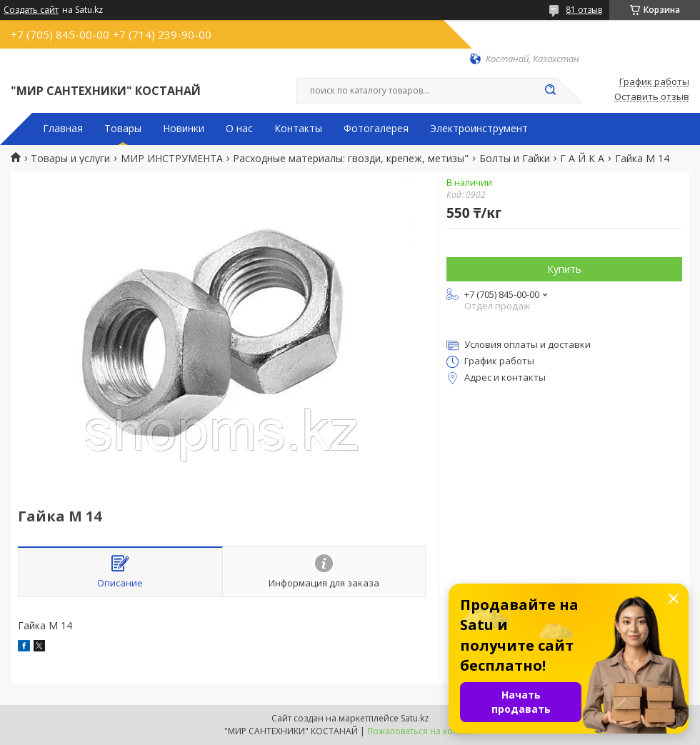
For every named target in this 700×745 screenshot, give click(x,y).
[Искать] (550, 91)
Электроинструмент (479, 129)
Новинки (184, 129)
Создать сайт (31, 10)
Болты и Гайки (515, 159)
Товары (123, 129)
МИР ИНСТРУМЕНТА (172, 159)
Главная (63, 129)
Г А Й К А (582, 159)
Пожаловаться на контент (422, 731)
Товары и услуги (70, 159)
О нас (239, 129)
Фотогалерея (376, 129)
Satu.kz (415, 718)
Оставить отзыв (652, 97)
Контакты (298, 129)
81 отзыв (584, 10)
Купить (564, 269)
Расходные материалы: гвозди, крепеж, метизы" (351, 159)
